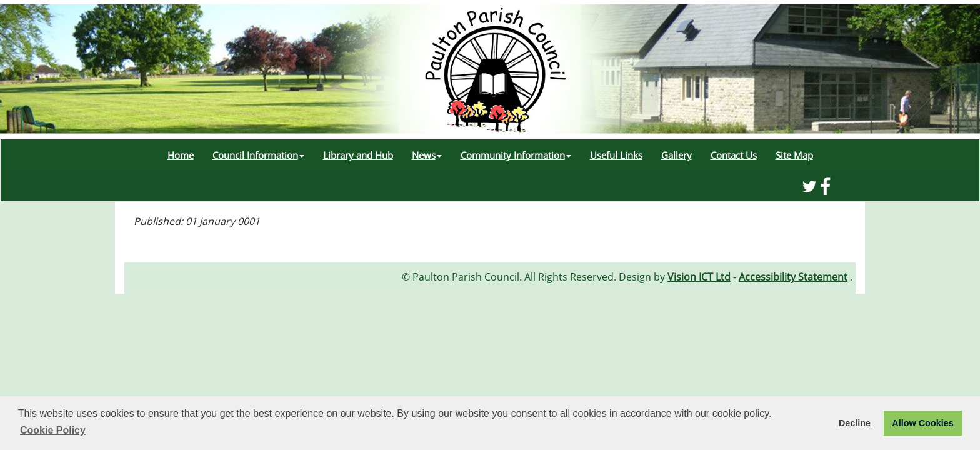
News (427, 155)
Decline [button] (855, 423)
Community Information (516, 155)
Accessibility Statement (793, 277)
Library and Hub (358, 155)
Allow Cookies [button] (922, 423)
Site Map (794, 155)
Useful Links (616, 155)
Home (181, 155)
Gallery (677, 155)
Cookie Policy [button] (53, 430)
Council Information (258, 155)
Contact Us (734, 155)
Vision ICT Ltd (699, 277)
